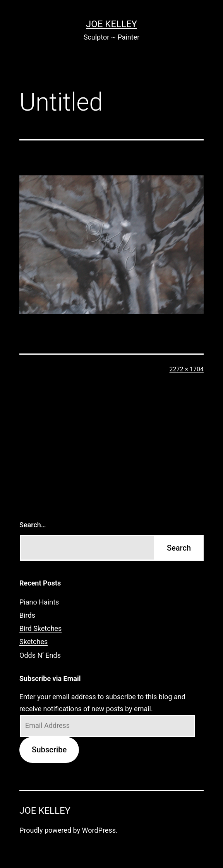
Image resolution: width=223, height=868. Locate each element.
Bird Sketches (40, 628)
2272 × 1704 (187, 369)
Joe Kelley (111, 24)
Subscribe (49, 750)
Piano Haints (39, 602)
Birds (27, 615)
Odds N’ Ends (40, 655)
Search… (33, 525)
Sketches (33, 642)
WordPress (99, 830)
